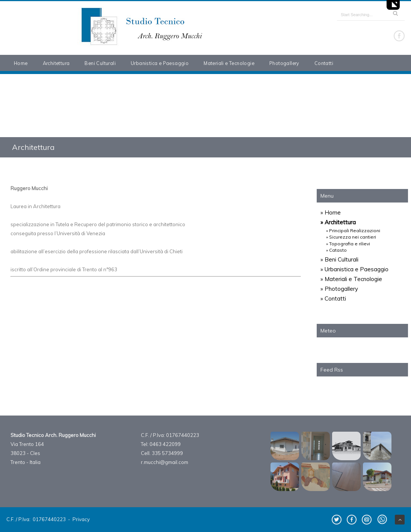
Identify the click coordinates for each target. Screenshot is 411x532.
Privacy (81, 519)
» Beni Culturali (339, 259)
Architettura (56, 63)
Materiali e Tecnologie (229, 63)
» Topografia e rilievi (348, 244)
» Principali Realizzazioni (353, 230)
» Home (331, 212)
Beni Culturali (100, 63)
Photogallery (284, 63)
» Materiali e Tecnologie (351, 279)
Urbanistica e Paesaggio (160, 63)
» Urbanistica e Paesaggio (354, 269)
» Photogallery (339, 289)
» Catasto (336, 250)
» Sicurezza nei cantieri (351, 237)
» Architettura (338, 222)
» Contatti (333, 298)
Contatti (324, 63)
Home (21, 63)
